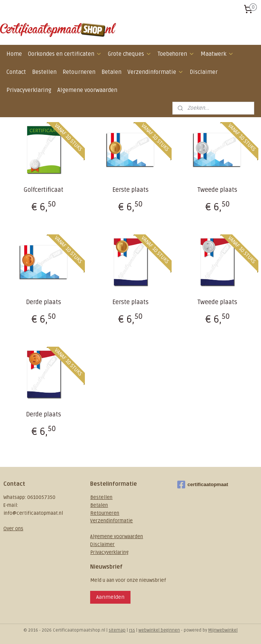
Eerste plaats (130, 190)
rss (132, 630)
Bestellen (44, 72)
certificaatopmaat (203, 485)
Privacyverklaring (29, 90)
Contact (16, 72)
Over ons (13, 529)
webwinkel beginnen (159, 630)
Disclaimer (204, 72)
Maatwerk (217, 54)
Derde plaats (44, 302)
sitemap (117, 630)
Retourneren (79, 72)
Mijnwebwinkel (223, 630)
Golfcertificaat (44, 190)
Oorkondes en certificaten (65, 54)
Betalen (111, 72)
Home (14, 54)
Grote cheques (130, 54)
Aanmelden (110, 597)
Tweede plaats (217, 190)
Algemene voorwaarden (87, 90)
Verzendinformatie (156, 72)
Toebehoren (176, 54)
